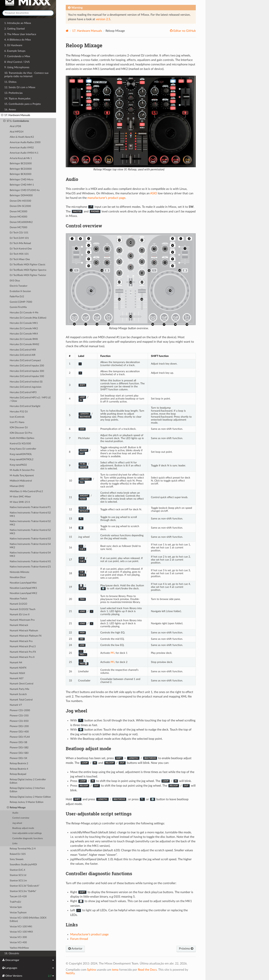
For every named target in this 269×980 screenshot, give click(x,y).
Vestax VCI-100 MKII (21, 932)
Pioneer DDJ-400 (19, 732)
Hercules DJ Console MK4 (24, 334)
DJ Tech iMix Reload (20, 243)
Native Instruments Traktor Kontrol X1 (30, 562)
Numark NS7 (17, 679)
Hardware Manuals (87, 31)
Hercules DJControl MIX (23, 350)
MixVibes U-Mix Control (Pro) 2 (26, 491)
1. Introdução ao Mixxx (18, 23)
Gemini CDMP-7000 (21, 302)
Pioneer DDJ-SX (18, 758)
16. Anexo (10, 110)
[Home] (67, 31)
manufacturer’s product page (106, 198)
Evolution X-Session (20, 291)
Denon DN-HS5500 (20, 201)
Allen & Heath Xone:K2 (22, 137)
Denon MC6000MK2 (21, 222)
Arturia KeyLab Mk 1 (21, 158)
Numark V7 (16, 705)
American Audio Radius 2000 (25, 142)
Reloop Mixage (16, 808)
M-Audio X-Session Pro (22, 470)
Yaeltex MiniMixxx (19, 948)
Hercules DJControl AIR (23, 355)
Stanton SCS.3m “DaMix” (23, 891)
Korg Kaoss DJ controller (23, 449)
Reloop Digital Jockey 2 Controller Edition (28, 781)
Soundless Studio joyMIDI (23, 865)
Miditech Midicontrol (21, 481)
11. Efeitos (10, 82)
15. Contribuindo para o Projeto (23, 104)
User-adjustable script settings (27, 833)
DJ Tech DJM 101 (19, 238)
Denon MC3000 (18, 212)
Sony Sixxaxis (17, 859)
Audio (15, 813)
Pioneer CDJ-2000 (20, 710)
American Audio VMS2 (22, 148)
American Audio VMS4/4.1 (24, 153)
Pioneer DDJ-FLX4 (20, 737)
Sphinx (92, 970)
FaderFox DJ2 (17, 297)
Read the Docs (147, 970)
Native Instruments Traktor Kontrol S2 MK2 (30, 523)
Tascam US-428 (18, 897)
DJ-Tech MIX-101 (19, 254)
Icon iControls (17, 417)
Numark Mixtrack (19, 625)
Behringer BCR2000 (21, 174)
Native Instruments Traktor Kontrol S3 (30, 539)
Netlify (70, 973)
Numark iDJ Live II (20, 615)
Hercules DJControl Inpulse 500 (27, 376)
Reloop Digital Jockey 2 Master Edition (30, 797)
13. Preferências (13, 93)
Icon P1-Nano (17, 422)
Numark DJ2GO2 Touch (23, 609)
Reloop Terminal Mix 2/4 (23, 849)
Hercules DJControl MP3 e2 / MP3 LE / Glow (30, 399)
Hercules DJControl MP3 (23, 392)
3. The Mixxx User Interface (20, 34)
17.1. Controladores (16, 121)
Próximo (186, 949)
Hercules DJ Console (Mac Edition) (28, 318)
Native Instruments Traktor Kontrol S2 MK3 (30, 532)
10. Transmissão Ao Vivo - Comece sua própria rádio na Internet (26, 75)
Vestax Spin (16, 907)
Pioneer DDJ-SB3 (19, 753)
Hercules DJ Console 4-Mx (24, 313)
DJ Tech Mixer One (20, 259)
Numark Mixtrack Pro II (22, 657)
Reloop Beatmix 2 (19, 764)
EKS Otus (15, 281)
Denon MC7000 (18, 227)
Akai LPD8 (15, 126)
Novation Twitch (18, 599)
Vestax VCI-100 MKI (21, 927)
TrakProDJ (15, 902)
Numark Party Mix (19, 689)
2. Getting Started (14, 29)
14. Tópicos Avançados (17, 99)
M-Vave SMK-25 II (20, 502)
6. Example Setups (15, 51)
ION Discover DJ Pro (21, 433)
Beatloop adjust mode (23, 828)
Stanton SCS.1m (18, 881)
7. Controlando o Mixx (17, 56)
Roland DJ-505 (18, 854)
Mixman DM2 (17, 486)
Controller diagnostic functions (28, 838)
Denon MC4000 (18, 217)
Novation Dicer (18, 577)
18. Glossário (12, 953)
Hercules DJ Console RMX (24, 339)
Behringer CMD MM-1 (22, 185)
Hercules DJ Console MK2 (24, 329)
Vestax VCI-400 (18, 943)
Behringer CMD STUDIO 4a (25, 190)
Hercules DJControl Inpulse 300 (27, 371)
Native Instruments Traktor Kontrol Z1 (30, 567)
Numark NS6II (17, 673)
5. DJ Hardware (13, 45)
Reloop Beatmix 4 (19, 769)
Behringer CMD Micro (21, 180)
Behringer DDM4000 (21, 196)
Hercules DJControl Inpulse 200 (27, 366)
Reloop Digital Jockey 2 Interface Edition (27, 790)
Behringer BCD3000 (21, 169)
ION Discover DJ (19, 428)
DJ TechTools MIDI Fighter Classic (28, 265)
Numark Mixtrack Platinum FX (26, 636)
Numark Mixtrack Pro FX (23, 652)
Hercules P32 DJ (19, 412)
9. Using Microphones (17, 67)
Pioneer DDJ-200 (19, 726)
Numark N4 (16, 663)
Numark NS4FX (18, 668)
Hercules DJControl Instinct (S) (26, 382)
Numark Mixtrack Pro (21, 641)
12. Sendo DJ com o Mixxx (20, 87)
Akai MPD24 (17, 132)
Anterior (75, 949)
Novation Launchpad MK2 (23, 593)
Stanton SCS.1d (18, 875)
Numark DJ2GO (18, 604)
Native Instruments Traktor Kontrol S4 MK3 (30, 554)
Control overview (21, 818)
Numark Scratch (18, 694)
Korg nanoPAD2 (18, 465)
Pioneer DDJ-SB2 (19, 748)
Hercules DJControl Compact (25, 361)
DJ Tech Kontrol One (21, 249)
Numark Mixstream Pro (22, 620)
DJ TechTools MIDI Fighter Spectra (28, 270)
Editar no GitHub (184, 31)
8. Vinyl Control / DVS (17, 62)
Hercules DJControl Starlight (25, 406)
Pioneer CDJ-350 (19, 716)
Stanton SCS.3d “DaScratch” (25, 886)
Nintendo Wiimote (20, 572)
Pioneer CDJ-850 (19, 721)
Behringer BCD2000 (21, 164)
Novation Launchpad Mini (23, 583)
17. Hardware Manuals (16, 115)
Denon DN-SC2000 (20, 206)
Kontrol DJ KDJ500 (20, 444)
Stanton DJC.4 (17, 870)
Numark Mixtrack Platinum (24, 631)
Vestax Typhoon (18, 913)
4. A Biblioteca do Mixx (18, 40)
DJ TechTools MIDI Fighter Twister (28, 275)
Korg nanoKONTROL (21, 454)
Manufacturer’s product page (89, 934)
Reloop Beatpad (18, 774)
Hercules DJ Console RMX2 (24, 344)
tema (115, 970)
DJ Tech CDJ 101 (19, 233)
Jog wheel (17, 823)
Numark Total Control (21, 700)
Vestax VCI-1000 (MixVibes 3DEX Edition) (28, 920)
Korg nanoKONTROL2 (22, 460)
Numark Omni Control (21, 684)
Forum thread (79, 939)
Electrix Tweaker (19, 286)
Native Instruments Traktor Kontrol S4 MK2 (30, 546)
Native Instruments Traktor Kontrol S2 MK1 (30, 514)
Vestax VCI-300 (18, 937)
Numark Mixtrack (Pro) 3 (23, 647)
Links (15, 844)
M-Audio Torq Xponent (22, 476)
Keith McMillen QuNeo (22, 438)
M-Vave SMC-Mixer (20, 497)
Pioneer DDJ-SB (18, 742)
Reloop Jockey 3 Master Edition (27, 802)
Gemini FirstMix (18, 307)
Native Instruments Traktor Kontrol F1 (30, 507)
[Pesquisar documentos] (28, 13)
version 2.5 (103, 19)
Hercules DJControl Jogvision (25, 387)
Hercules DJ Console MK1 (24, 323)
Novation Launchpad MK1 (23, 588)
